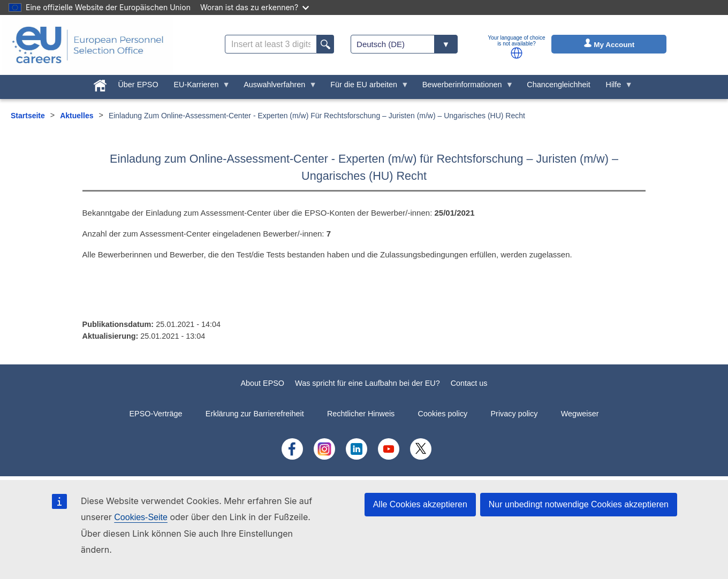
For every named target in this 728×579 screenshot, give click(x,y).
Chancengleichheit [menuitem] (558, 85)
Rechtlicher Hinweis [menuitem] (361, 414)
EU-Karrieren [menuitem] (198, 87)
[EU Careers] (88, 45)
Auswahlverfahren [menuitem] (276, 87)
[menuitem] (100, 83)
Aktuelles (77, 116)
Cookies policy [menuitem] (443, 414)
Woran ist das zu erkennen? (255, 7)
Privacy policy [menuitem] (514, 414)
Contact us (469, 383)
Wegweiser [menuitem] (580, 414)
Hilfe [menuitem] (615, 87)
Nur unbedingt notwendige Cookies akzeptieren (579, 504)
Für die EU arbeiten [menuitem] (366, 87)
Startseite (28, 116)
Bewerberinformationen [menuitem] (464, 87)
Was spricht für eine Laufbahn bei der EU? (367, 383)
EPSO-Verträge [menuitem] (156, 414)
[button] (517, 53)
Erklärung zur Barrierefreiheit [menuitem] (255, 414)
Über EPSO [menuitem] (138, 85)
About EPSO (262, 383)
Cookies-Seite (141, 517)
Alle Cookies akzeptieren (420, 504)
